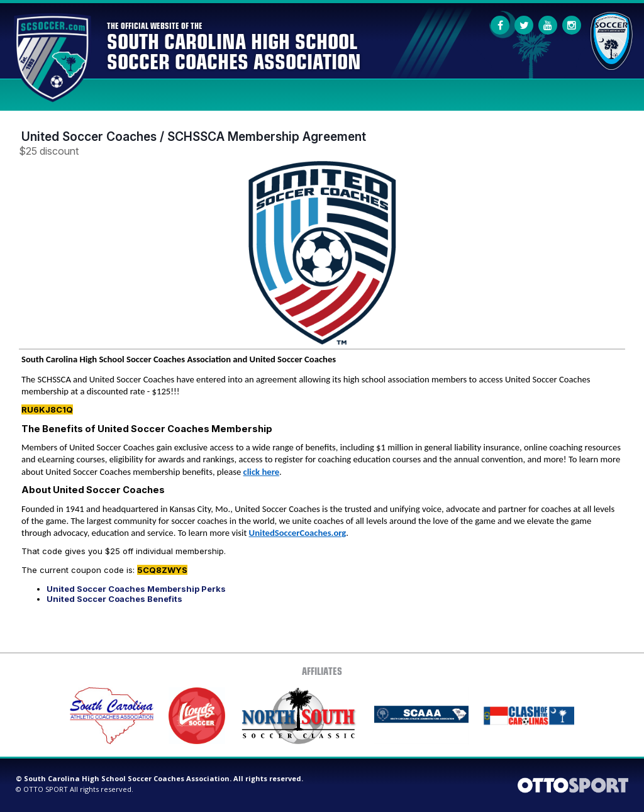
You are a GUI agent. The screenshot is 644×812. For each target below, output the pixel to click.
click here (261, 472)
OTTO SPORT (46, 789)
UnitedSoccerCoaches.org (298, 533)
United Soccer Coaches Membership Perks (136, 589)
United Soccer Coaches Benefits (114, 599)
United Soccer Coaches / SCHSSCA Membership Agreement (194, 136)
